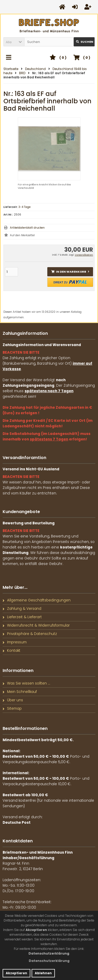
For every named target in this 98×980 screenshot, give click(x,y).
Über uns (13, 700)
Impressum (15, 642)
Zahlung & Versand (22, 609)
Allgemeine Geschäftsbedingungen (37, 600)
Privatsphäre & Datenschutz (30, 634)
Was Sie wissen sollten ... (26, 683)
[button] (14, 42)
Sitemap (12, 709)
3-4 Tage (25, 207)
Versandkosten (84, 255)
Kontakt (11, 651)
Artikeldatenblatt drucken (27, 228)
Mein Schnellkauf (20, 692)
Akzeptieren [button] (16, 973)
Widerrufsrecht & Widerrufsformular (36, 625)
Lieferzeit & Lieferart (22, 617)
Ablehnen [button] (43, 973)
